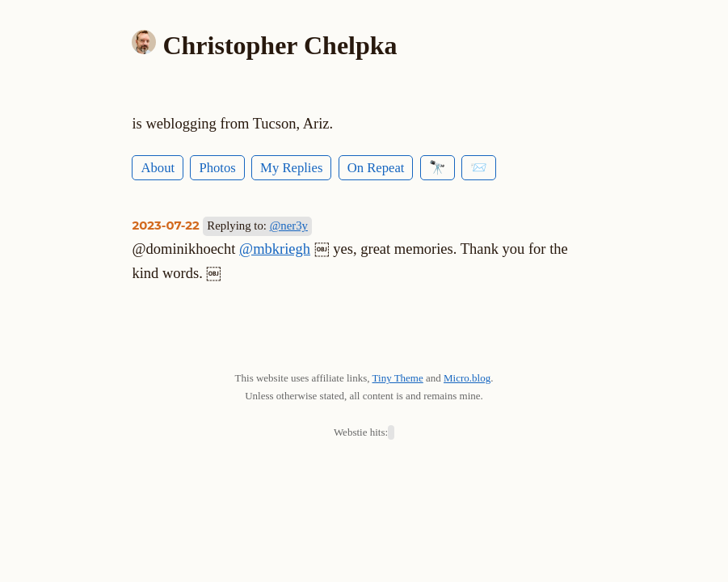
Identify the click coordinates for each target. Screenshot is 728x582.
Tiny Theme (398, 378)
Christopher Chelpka (280, 45)
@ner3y (289, 226)
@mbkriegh (275, 249)
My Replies (291, 168)
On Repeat (376, 168)
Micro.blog (467, 378)
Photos (217, 168)
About (158, 168)
